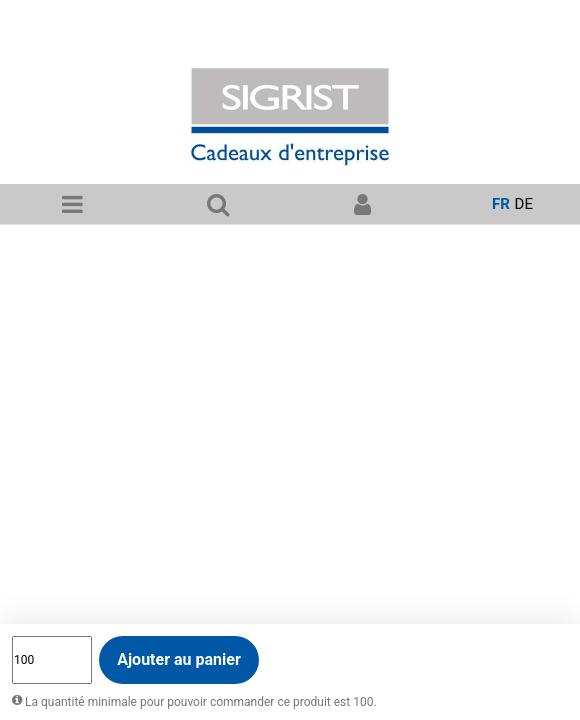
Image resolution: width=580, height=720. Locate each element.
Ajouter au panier (179, 659)
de (524, 204)
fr (501, 204)
